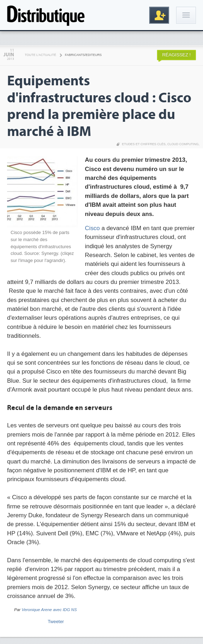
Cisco (92, 228)
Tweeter (56, 622)
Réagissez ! (176, 55)
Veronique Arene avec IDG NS (49, 610)
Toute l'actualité (40, 55)
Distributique (46, 15)
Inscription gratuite (159, 15)
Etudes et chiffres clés (144, 144)
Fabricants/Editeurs (83, 55)
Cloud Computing (183, 144)
